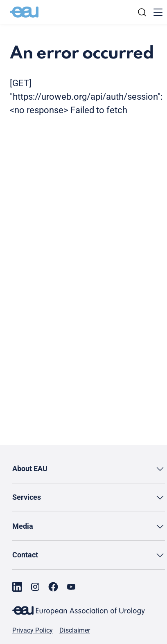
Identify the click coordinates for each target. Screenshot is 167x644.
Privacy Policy (33, 631)
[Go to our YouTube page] (71, 587)
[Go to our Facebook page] (53, 587)
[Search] (142, 12)
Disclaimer (75, 631)
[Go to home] (24, 12)
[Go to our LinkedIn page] (17, 587)
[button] (89, 469)
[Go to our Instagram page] (35, 587)
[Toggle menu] (158, 12)
